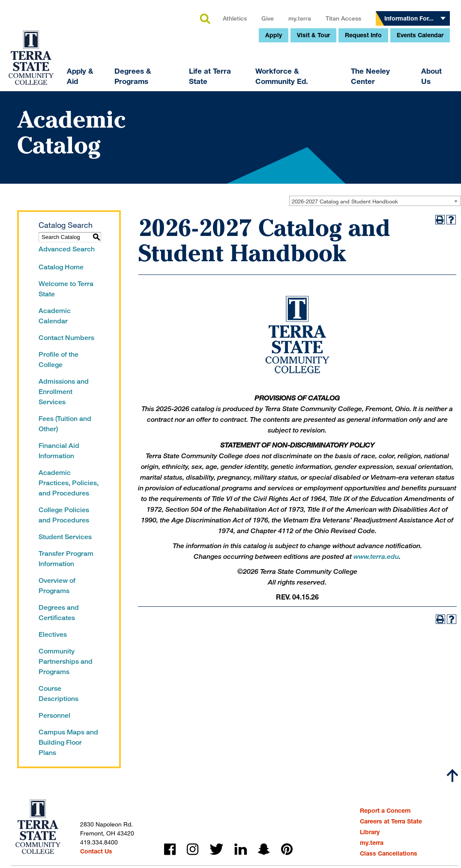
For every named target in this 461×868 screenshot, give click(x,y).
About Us (373, 141)
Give (210, 83)
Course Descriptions (58, 694)
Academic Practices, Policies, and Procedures (69, 483)
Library (370, 832)
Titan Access (286, 83)
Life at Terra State (152, 141)
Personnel (54, 715)
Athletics (177, 83)
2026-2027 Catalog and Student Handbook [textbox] (345, 201)
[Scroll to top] (452, 776)
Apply (216, 100)
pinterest (287, 849)
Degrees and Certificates (59, 613)
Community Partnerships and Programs (66, 661)
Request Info (305, 100)
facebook (170, 849)
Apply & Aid (22, 141)
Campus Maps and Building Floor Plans (68, 742)
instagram (193, 849)
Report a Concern (385, 810)
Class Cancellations (389, 853)
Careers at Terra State (391, 821)
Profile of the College (58, 359)
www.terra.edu (376, 556)
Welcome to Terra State (66, 289)
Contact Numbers (66, 338)
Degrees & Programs (75, 141)
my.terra (242, 83)
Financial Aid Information (59, 451)
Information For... (351, 83)
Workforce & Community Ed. (224, 141)
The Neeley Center (313, 141)
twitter (216, 849)
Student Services (65, 537)
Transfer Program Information (66, 559)
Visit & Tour (256, 100)
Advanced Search (67, 249)
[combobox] (375, 201)
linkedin (241, 849)
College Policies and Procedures (64, 515)
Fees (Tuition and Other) (65, 424)
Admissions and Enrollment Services (64, 392)
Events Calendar (362, 100)
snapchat (264, 849)
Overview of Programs (57, 586)
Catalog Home (61, 267)
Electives (53, 634)
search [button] (147, 84)
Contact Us (96, 851)
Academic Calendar (55, 316)
